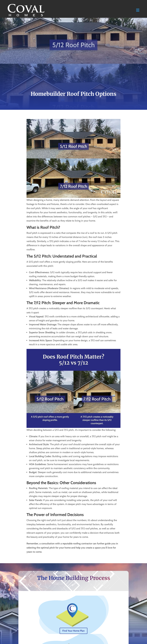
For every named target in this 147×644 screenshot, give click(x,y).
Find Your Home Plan (73, 631)
